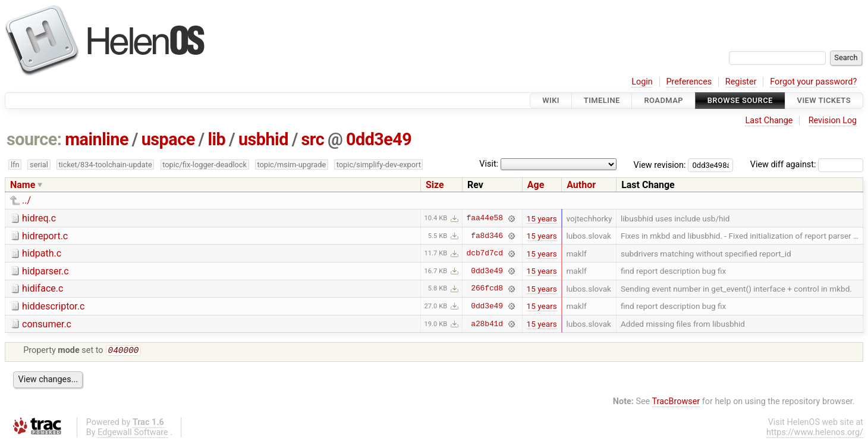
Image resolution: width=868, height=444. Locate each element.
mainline (97, 139)
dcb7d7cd (485, 254)
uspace (168, 139)
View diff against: (807, 165)
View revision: (660, 165)
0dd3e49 (379, 139)
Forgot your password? (813, 82)
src (313, 139)
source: (34, 139)
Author (581, 185)
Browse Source (740, 100)
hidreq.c (39, 218)
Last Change (769, 121)
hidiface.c (43, 288)
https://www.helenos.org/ (815, 434)
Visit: (489, 164)
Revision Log (833, 121)
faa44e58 (485, 218)
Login (642, 82)
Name (23, 185)
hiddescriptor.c (53, 306)
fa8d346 (487, 236)
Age (536, 185)
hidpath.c (42, 253)
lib (216, 139)
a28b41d (487, 324)
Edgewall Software (133, 434)
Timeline (602, 100)
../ (26, 200)
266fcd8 (487, 289)
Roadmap (663, 100)
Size (435, 185)
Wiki (551, 100)
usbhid (263, 139)
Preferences (689, 82)
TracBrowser (676, 403)
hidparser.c (45, 271)
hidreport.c (45, 236)
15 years (542, 218)
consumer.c (47, 324)
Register (741, 82)
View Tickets (824, 100)
